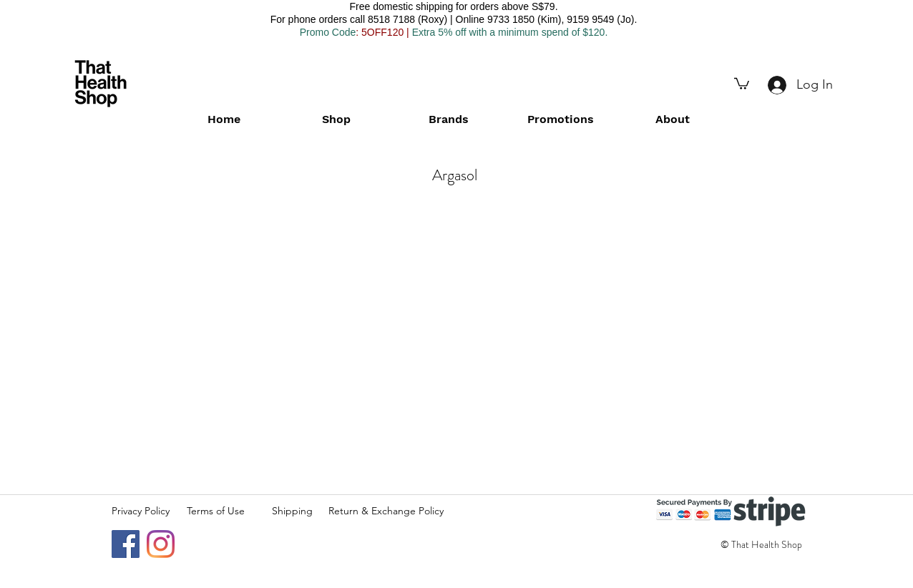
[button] (742, 83)
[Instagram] (161, 544)
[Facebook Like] (780, 581)
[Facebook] (126, 544)
